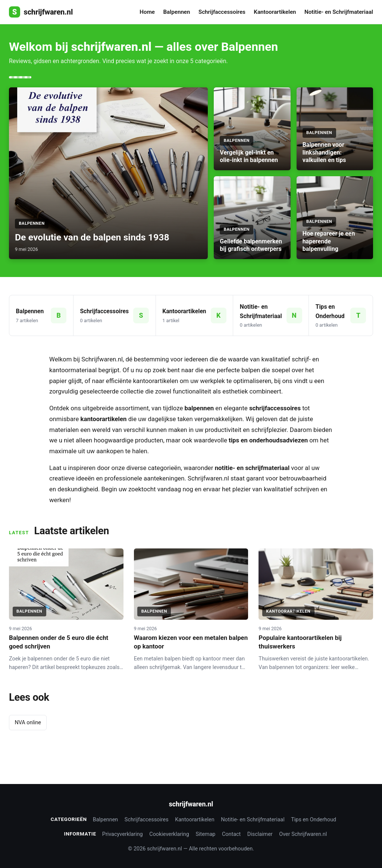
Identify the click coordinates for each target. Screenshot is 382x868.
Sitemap (205, 834)
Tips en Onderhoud (314, 820)
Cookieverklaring (169, 834)
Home (147, 12)
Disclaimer (260, 834)
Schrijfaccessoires (222, 12)
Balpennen (176, 12)
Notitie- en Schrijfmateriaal (339, 12)
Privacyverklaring (123, 834)
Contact (231, 834)
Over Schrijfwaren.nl (303, 834)
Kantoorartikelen (275, 12)
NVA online (28, 723)
